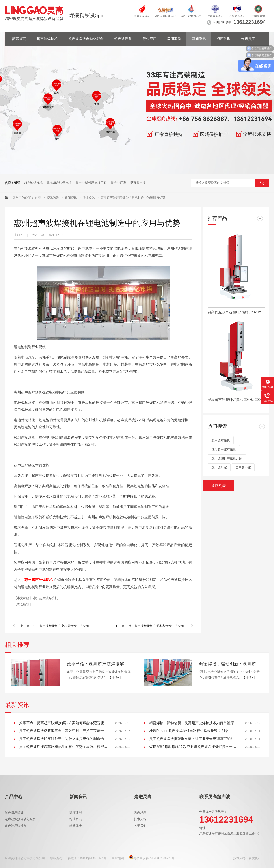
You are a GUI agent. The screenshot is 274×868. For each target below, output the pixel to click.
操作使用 (76, 812)
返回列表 (219, 486)
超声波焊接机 (47, 39)
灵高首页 (19, 39)
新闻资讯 (199, 39)
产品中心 (14, 797)
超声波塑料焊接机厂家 (91, 183)
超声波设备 (123, 39)
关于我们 (140, 826)
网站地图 (118, 858)
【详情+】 (115, 677)
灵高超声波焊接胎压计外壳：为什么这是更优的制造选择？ (63, 739)
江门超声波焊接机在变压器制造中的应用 (61, 626)
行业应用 (149, 39)
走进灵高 (248, 39)
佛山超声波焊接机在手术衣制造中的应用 (156, 626)
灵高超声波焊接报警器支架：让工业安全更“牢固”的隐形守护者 (193, 739)
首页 (38, 198)
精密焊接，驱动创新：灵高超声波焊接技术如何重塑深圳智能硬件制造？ (231, 664)
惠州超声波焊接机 (45, 598)
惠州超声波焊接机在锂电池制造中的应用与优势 (133, 198)
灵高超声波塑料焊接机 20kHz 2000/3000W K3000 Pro (236, 400)
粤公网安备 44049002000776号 (152, 858)
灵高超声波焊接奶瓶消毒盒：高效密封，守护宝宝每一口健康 (63, 731)
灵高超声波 (138, 183)
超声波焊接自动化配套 (86, 39)
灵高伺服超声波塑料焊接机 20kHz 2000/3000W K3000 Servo (236, 312)
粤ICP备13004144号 (93, 858)
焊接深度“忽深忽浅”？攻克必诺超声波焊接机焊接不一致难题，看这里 (193, 747)
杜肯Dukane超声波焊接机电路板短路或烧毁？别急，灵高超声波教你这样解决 (193, 731)
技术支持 (140, 819)
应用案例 (174, 39)
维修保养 (76, 826)
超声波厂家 (118, 183)
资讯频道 (53, 198)
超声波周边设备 (16, 826)
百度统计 (255, 858)
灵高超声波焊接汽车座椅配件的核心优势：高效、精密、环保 (63, 747)
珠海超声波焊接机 (59, 183)
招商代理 (224, 39)
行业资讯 (89, 198)
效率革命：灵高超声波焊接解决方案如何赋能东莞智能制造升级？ (99, 664)
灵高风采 (140, 812)
